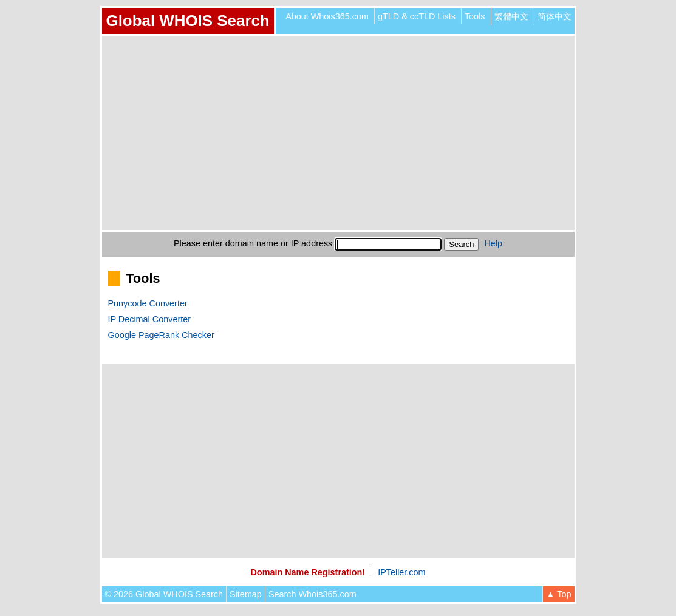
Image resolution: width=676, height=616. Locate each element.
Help (493, 243)
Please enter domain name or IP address (253, 243)
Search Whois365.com (312, 594)
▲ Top (558, 594)
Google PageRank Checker (161, 335)
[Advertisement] (338, 133)
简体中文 (555, 16)
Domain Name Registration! (308, 572)
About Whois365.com (327, 16)
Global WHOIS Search (188, 21)
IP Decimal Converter (150, 319)
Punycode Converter (148, 303)
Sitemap (246, 594)
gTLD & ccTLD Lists (417, 16)
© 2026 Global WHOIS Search (164, 594)
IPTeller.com (401, 572)
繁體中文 (511, 16)
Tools (475, 16)
